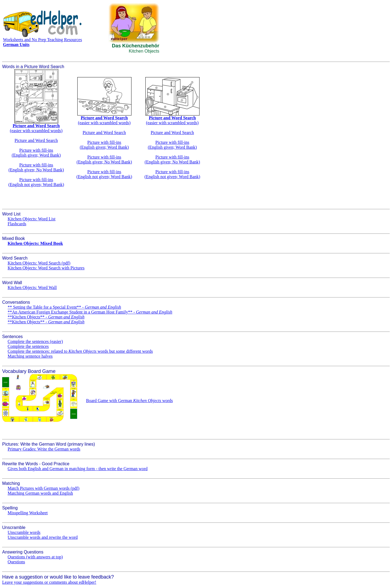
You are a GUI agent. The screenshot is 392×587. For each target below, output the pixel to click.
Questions (16, 562)
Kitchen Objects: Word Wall (32, 288)
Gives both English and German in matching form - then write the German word (78, 469)
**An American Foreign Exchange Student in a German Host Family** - (90, 312)
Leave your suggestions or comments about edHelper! (49, 582)
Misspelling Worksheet (28, 513)
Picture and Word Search (36, 140)
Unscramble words (24, 532)
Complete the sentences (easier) (35, 341)
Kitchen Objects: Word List (32, 219)
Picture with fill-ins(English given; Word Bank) (36, 153)
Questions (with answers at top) (35, 557)
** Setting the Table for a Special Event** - (64, 307)
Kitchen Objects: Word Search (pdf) (39, 263)
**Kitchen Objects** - (46, 317)
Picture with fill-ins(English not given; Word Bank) (36, 182)
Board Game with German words (129, 401)
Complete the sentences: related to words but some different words (80, 351)
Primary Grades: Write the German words (44, 449)
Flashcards (17, 224)
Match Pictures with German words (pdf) (44, 488)
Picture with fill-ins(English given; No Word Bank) (36, 167)
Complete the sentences (28, 346)
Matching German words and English (40, 493)
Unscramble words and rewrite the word (43, 537)
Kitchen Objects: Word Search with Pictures (46, 268)
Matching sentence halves (30, 356)
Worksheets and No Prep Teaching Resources (42, 40)
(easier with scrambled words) (36, 128)
